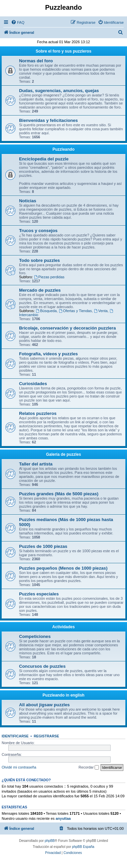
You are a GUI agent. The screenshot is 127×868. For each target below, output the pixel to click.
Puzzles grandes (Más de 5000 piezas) (59, 494)
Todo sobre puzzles (39, 260)
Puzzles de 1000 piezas (43, 546)
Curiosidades (33, 384)
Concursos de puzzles (42, 666)
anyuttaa (63, 818)
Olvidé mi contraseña (19, 767)
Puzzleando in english (63, 695)
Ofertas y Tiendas (75, 311)
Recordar (89, 768)
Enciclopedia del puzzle (44, 159)
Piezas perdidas (49, 277)
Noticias (28, 201)
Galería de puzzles (64, 454)
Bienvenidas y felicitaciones (48, 120)
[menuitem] (18, 22)
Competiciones (35, 636)
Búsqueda (46, 311)
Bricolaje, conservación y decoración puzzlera (68, 328)
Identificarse (15, 736)
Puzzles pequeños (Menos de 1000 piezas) (63, 568)
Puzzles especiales (39, 594)
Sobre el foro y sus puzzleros (64, 51)
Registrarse (46, 736)
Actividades (63, 627)
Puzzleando (63, 149)
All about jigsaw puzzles (44, 705)
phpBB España (83, 847)
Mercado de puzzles (40, 290)
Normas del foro (36, 61)
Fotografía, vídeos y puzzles (48, 354)
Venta (101, 311)
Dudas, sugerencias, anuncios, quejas (59, 91)
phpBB (50, 841)
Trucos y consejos (38, 231)
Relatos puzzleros (38, 413)
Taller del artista (36, 464)
